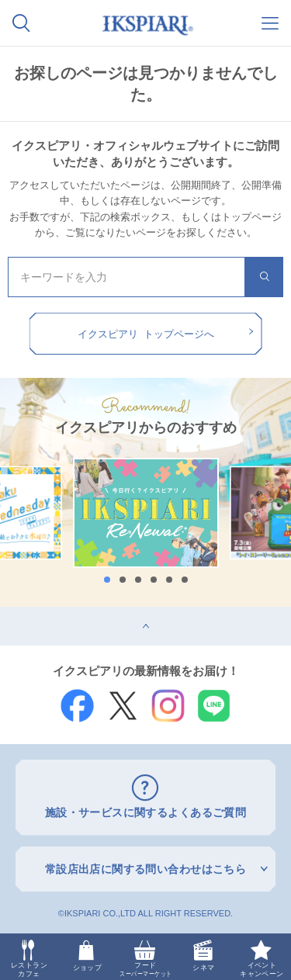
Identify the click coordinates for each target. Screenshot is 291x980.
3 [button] (138, 580)
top (7, 612)
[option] (146, 513)
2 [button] (123, 580)
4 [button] (154, 580)
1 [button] (107, 580)
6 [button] (185, 580)
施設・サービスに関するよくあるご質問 (146, 812)
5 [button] (169, 580)
